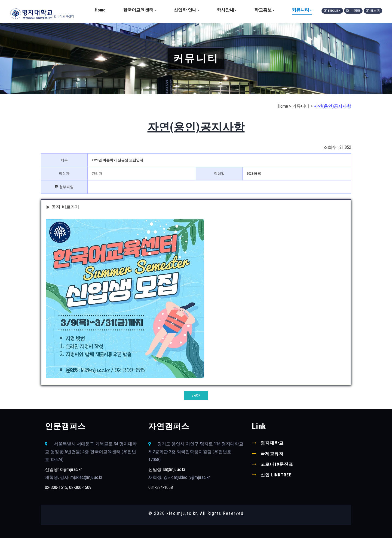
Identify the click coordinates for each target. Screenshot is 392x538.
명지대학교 (272, 443)
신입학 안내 (186, 10)
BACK (196, 395)
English (332, 11)
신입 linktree (276, 475)
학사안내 (227, 10)
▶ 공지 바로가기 (62, 207)
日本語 (373, 11)
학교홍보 (264, 10)
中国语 (353, 11)
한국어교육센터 (140, 10)
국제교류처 (272, 454)
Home (100, 10)
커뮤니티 (302, 10)
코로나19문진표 (277, 464)
